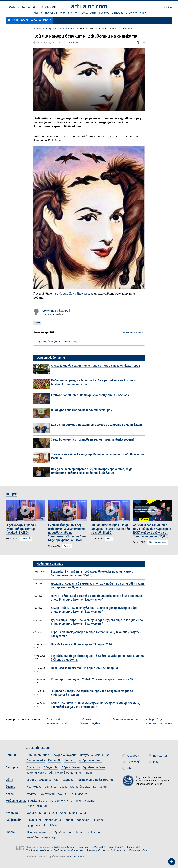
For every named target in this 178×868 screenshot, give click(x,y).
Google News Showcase (74, 294)
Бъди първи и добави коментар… (58, 341)
